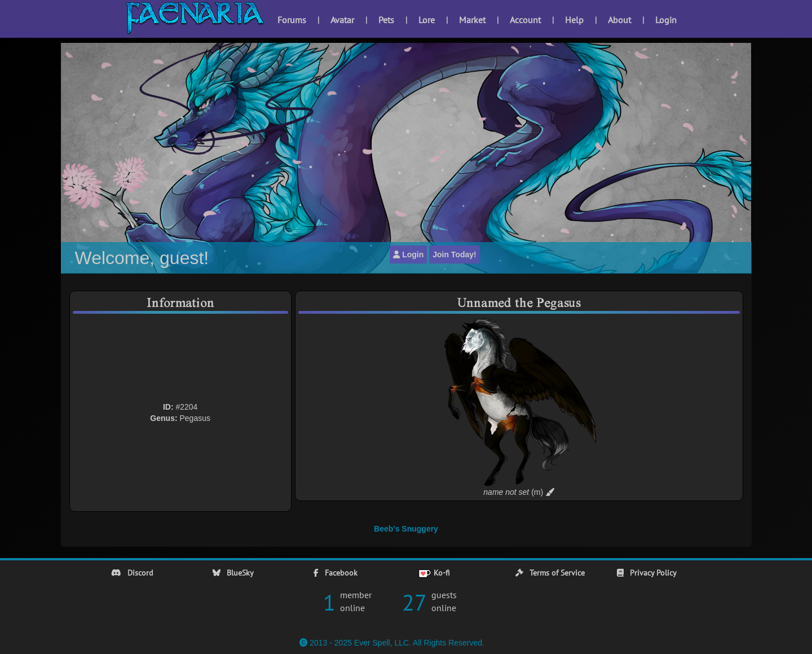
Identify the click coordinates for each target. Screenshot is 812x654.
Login (666, 20)
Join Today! (454, 254)
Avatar (342, 20)
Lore (427, 20)
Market (472, 20)
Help (574, 20)
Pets (386, 20)
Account (525, 20)
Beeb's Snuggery (406, 529)
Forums (292, 20)
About (619, 20)
